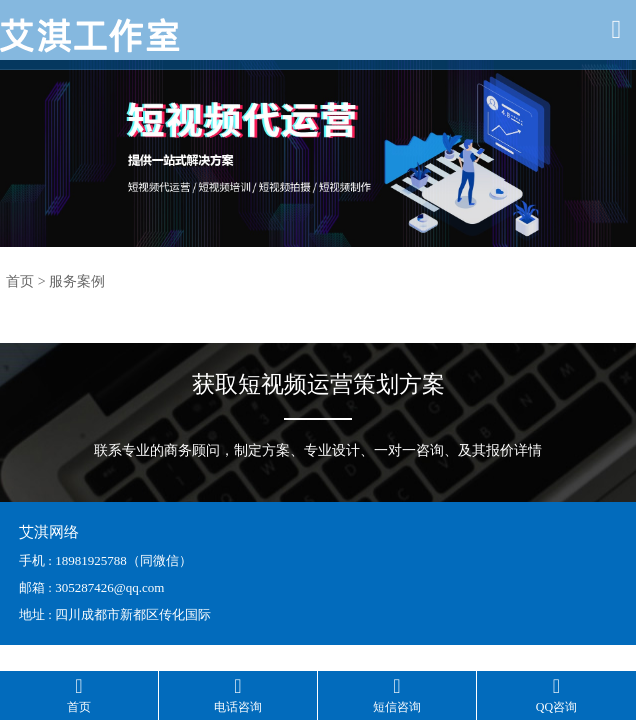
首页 (20, 281)
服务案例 (77, 281)
